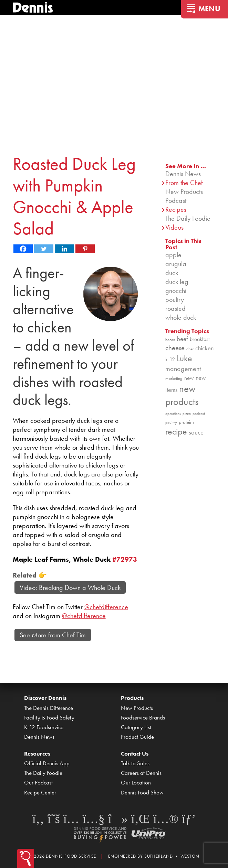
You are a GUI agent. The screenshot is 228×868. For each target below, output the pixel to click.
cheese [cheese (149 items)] (175, 348)
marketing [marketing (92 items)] (174, 378)
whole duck (181, 317)
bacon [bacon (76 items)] (170, 340)
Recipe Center (40, 792)
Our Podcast (38, 782)
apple (173, 255)
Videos (174, 227)
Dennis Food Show (142, 792)
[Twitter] (44, 249)
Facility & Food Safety (49, 717)
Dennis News (183, 174)
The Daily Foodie (188, 218)
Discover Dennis (45, 698)
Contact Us (135, 754)
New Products (184, 191)
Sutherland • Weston (172, 856)
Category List (136, 727)
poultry (175, 299)
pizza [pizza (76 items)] (187, 414)
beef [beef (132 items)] (182, 339)
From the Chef (184, 183)
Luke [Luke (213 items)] (184, 358)
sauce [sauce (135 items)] (196, 432)
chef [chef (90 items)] (190, 349)
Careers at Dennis (141, 773)
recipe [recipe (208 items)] (176, 432)
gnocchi (176, 290)
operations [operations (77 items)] (173, 414)
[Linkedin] (64, 249)
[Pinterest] (85, 249)
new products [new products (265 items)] (182, 395)
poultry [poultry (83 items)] (171, 422)
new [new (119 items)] (189, 378)
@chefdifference (106, 607)
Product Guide (137, 737)
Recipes (176, 209)
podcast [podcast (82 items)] (199, 414)
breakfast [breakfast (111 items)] (200, 339)
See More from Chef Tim (53, 635)
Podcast (176, 200)
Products (132, 698)
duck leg (177, 282)
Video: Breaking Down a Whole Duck (70, 587)
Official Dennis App (47, 763)
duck (172, 273)
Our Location (136, 782)
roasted (175, 308)
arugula (176, 264)
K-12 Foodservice (44, 727)
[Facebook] (23, 249)
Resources (37, 754)
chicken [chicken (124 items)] (204, 348)
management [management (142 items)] (183, 369)
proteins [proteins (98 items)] (186, 422)
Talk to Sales (135, 763)
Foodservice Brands (143, 717)
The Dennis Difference (49, 708)
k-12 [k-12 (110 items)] (170, 359)
